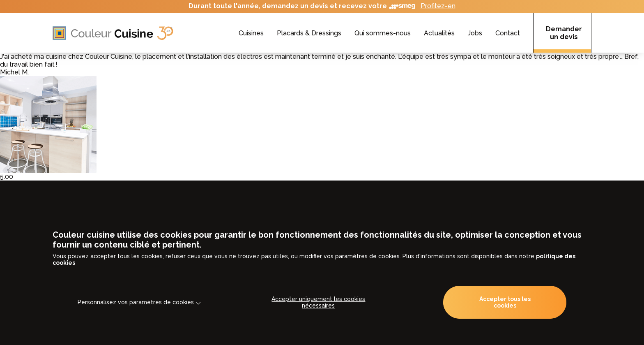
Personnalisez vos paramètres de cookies (136, 302)
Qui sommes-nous (383, 33)
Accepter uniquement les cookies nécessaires (318, 302)
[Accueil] (113, 33)
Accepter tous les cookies (505, 302)
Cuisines (251, 33)
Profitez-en (438, 6)
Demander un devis (564, 33)
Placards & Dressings (309, 33)
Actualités (439, 33)
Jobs (475, 33)
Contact (508, 33)
